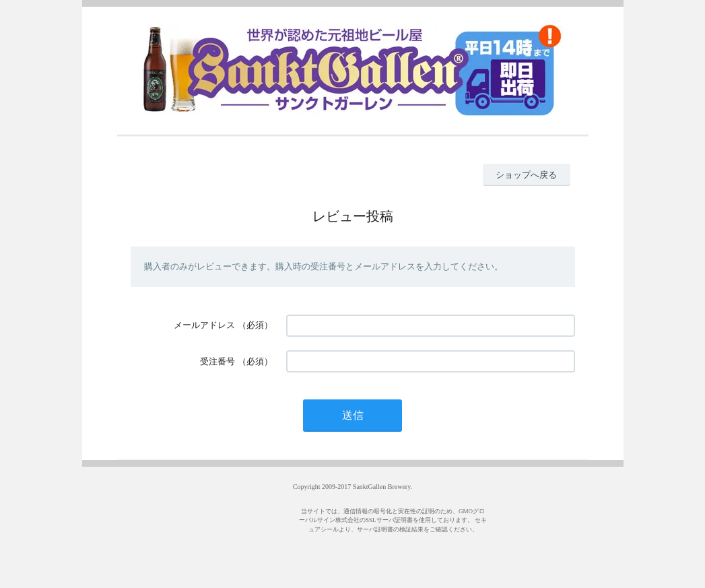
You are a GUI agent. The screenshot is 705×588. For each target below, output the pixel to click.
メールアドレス (204, 325)
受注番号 (217, 361)
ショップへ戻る (526, 175)
